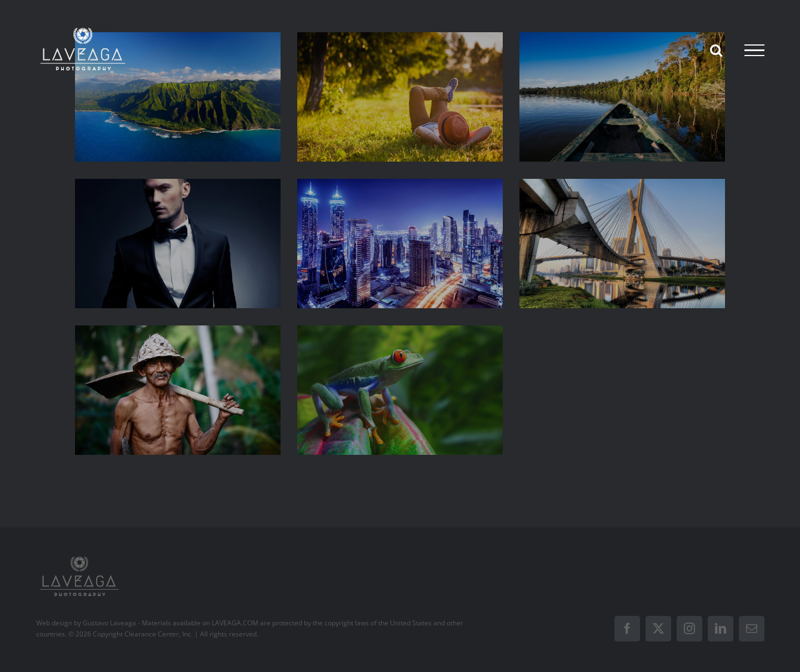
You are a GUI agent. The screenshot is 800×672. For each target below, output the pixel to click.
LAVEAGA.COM (235, 623)
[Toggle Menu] (754, 51)
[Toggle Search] (716, 50)
